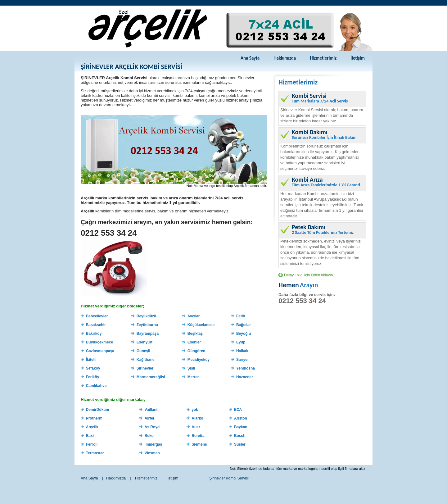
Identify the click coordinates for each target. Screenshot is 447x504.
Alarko (197, 418)
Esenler (194, 342)
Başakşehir (96, 325)
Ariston (241, 418)
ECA (238, 410)
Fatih (241, 316)
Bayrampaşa (148, 334)
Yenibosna (246, 368)
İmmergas (154, 444)
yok (195, 410)
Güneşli (143, 351)
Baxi (90, 436)
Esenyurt (144, 342)
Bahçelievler (97, 316)
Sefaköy (93, 368)
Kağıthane (146, 360)
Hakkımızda (285, 58)
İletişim (358, 58)
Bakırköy (94, 334)
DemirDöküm (98, 410)
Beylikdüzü (146, 316)
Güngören (196, 351)
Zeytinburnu (147, 325)
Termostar (95, 453)
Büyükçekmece (99, 342)
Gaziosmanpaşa (100, 351)
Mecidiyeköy (199, 360)
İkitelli (91, 360)
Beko (149, 436)
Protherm (94, 418)
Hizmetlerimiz (323, 58)
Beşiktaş (195, 334)
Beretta (198, 436)
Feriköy (93, 377)
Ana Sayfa (250, 58)
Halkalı (242, 351)
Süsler (240, 444)
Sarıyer (243, 360)
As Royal (153, 427)
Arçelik (92, 427)
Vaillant (151, 410)
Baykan (241, 427)
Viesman (152, 453)
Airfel (149, 418)
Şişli (191, 368)
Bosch (240, 436)
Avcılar (194, 316)
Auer (196, 427)
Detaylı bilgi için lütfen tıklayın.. (309, 275)
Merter (193, 377)
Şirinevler (145, 368)
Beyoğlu (244, 334)
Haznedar (245, 377)
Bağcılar (244, 325)
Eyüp (241, 342)
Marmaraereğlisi (151, 377)
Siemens (199, 444)
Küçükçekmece (201, 325)
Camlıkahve (96, 386)
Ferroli (92, 444)
